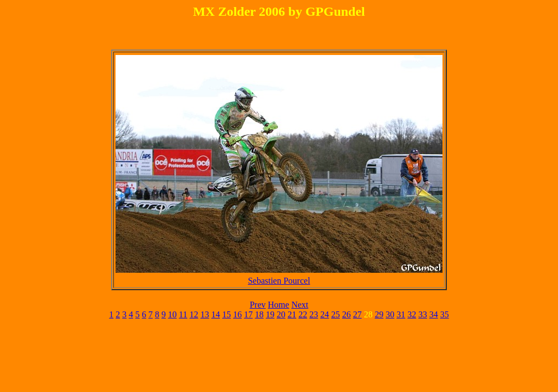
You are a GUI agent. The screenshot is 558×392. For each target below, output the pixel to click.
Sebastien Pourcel (279, 281)
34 (434, 314)
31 (401, 314)
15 (227, 314)
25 (336, 314)
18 (259, 314)
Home (279, 305)
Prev (257, 305)
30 (390, 314)
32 (412, 314)
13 (205, 314)
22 (303, 314)
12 (194, 314)
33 (423, 314)
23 (314, 314)
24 (325, 314)
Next (300, 305)
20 (281, 314)
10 (172, 314)
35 (445, 314)
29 (379, 314)
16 (238, 314)
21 (292, 314)
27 (357, 314)
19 (270, 314)
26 (347, 314)
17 (248, 314)
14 (216, 314)
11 (183, 314)
